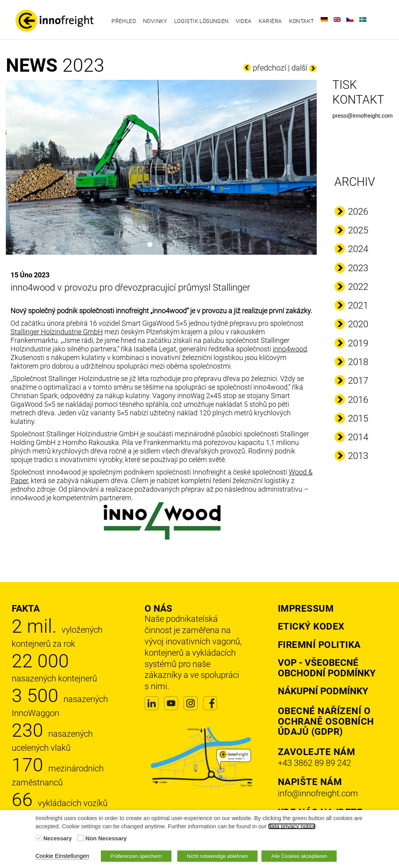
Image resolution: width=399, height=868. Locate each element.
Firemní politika (319, 645)
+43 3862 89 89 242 (314, 763)
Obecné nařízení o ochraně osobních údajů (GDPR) (326, 721)
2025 (358, 230)
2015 (358, 418)
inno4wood (290, 349)
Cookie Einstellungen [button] (62, 856)
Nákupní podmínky (323, 691)
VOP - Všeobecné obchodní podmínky (327, 668)
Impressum (306, 609)
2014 (358, 437)
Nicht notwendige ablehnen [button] (218, 856)
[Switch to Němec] (324, 19)
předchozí (269, 68)
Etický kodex (311, 626)
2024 (358, 249)
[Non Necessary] (81, 838)
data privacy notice (292, 826)
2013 (358, 456)
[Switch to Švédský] (363, 19)
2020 (358, 324)
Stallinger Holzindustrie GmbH (57, 332)
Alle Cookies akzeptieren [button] (299, 856)
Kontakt (302, 21)
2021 (358, 305)
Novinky (155, 21)
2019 (358, 343)
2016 (358, 400)
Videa (244, 21)
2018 (358, 362)
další (299, 68)
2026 (358, 212)
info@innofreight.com (318, 793)
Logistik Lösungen (201, 21)
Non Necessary (106, 838)
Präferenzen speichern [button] (136, 856)
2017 (358, 381)
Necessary (57, 838)
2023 (358, 268)
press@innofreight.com (362, 116)
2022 (358, 287)
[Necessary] (39, 838)
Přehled (124, 21)
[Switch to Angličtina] (337, 19)
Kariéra (270, 21)
